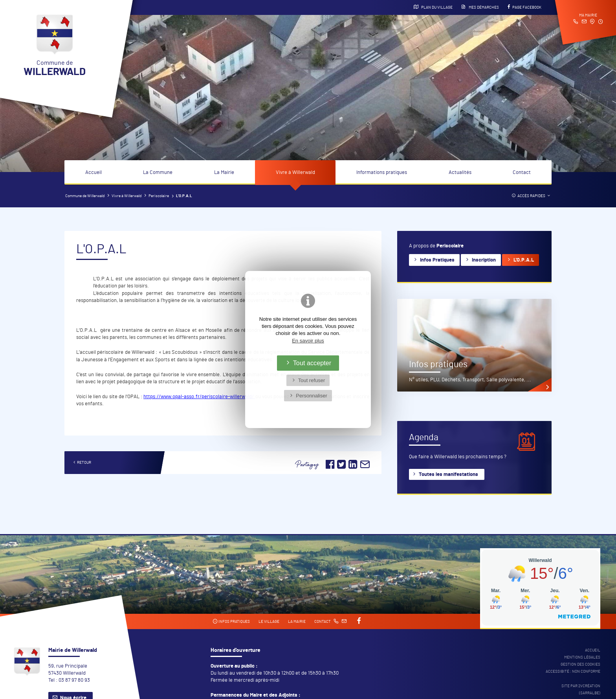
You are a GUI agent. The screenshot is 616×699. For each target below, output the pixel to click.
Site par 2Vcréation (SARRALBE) (581, 690)
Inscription (484, 260)
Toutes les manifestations (448, 475)
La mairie (297, 622)
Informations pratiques (382, 173)
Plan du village (433, 7)
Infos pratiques (231, 621)
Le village (269, 622)
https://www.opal (163, 397)
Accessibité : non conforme (573, 672)
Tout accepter (312, 363)
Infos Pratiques (437, 260)
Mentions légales (582, 657)
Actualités (460, 173)
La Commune (158, 173)
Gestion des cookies (580, 664)
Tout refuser (312, 380)
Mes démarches (480, 7)
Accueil (93, 173)
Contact (522, 173)
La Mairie (224, 173)
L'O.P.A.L (524, 260)
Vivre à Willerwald (295, 173)
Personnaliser (312, 396)
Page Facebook (524, 7)
